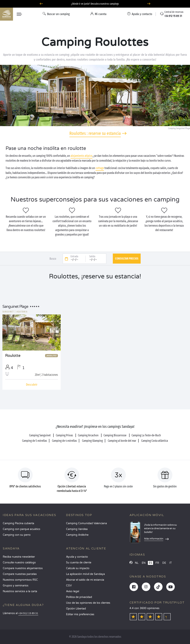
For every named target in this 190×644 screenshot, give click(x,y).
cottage (100, 168)
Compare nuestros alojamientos (23, 568)
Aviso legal (73, 591)
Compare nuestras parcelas (20, 574)
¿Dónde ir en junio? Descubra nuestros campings (95, 4)
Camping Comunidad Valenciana (86, 523)
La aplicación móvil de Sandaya (85, 574)
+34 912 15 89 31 (28, 613)
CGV (69, 586)
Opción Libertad (76, 609)
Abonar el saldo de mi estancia (85, 580)
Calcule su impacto (78, 568)
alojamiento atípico (81, 156)
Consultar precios (127, 258)
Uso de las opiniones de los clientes (88, 603)
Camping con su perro (17, 535)
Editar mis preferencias (80, 614)
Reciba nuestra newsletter (19, 557)
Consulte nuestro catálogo (19, 563)
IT (171, 563)
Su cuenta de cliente (79, 563)
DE (164, 563)
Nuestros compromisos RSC (20, 580)
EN (144, 563)
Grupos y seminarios (16, 586)
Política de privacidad (79, 597)
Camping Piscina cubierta (18, 523)
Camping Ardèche (77, 535)
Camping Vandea (77, 529)
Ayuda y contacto (77, 557)
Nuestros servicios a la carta (20, 591)
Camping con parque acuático (22, 529)
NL (137, 563)
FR (157, 563)
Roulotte (13, 356)
